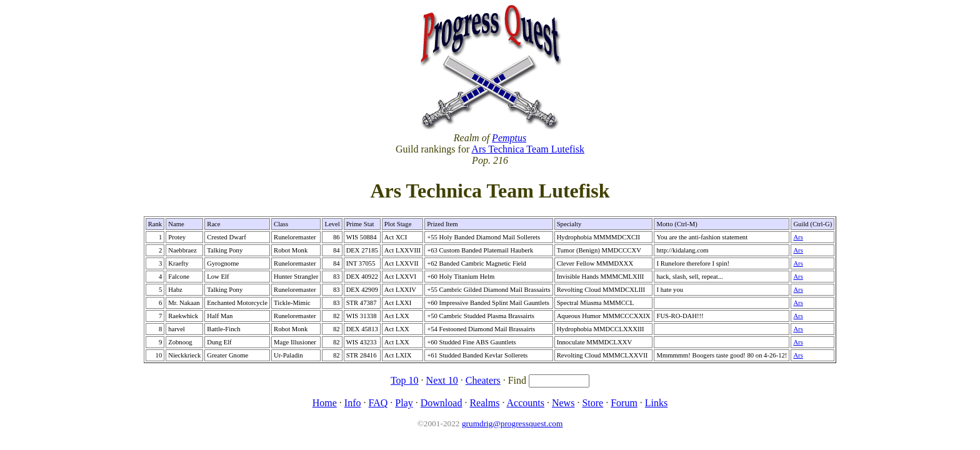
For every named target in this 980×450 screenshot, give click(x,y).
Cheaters (483, 380)
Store (592, 403)
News (563, 403)
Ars (798, 237)
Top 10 (405, 380)
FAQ (378, 403)
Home (325, 403)
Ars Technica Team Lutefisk (528, 149)
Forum (624, 403)
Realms (484, 403)
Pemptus (509, 138)
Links (656, 403)
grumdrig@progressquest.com (512, 423)
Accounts (526, 403)
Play (404, 403)
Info (353, 403)
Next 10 (442, 380)
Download (442, 403)
